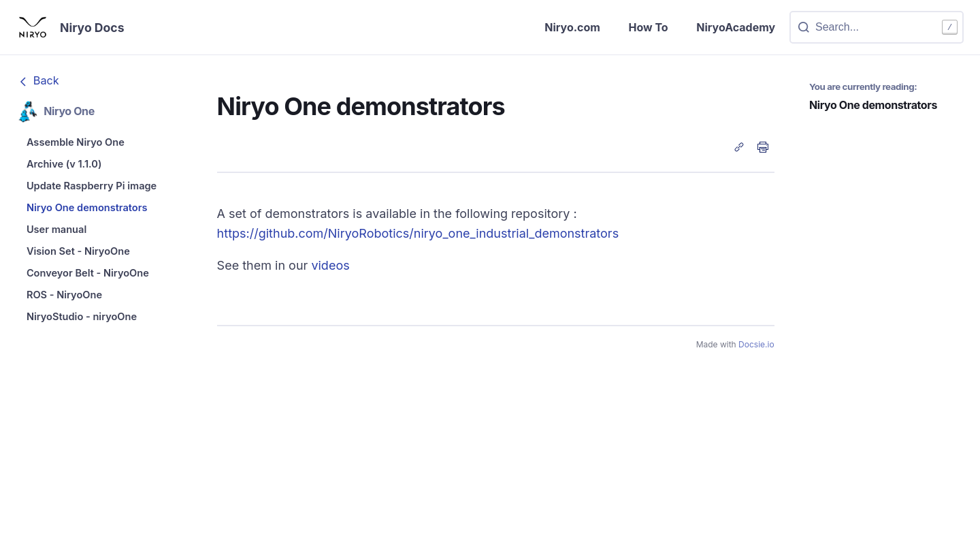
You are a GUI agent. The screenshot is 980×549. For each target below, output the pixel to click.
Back (37, 83)
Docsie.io (756, 346)
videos (330, 268)
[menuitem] (104, 146)
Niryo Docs (98, 29)
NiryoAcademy (729, 28)
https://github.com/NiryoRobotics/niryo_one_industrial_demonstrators (418, 235)
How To (633, 28)
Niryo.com (549, 28)
